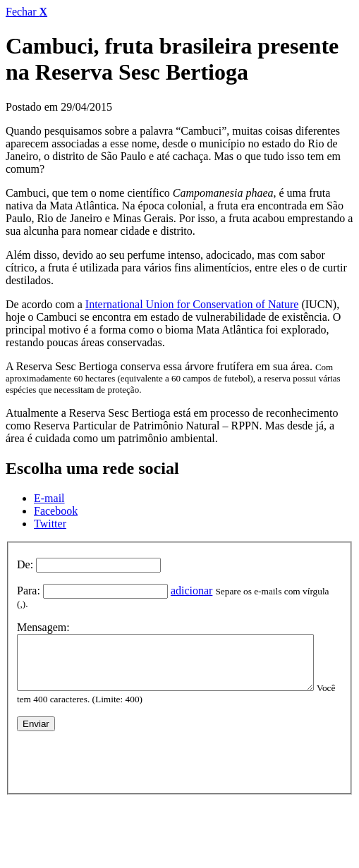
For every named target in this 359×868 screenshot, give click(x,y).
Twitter (50, 524)
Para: (29, 591)
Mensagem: (43, 616)
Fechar (26, 12)
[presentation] (124, 755)
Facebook (56, 511)
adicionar (192, 591)
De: (25, 564)
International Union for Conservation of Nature (192, 304)
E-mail (49, 498)
